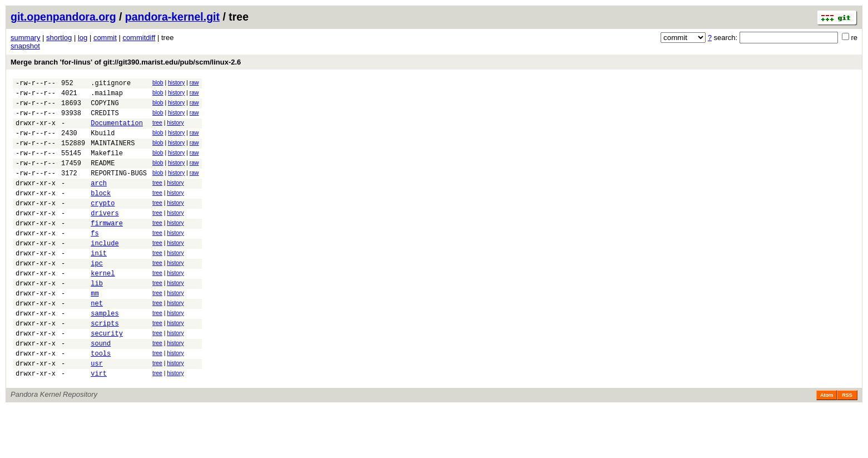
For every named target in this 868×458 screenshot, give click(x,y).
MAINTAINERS (113, 154)
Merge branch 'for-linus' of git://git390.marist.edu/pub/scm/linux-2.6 (126, 62)
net (97, 341)
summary (25, 38)
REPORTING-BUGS (119, 189)
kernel (103, 306)
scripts (105, 365)
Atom (827, 445)
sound (101, 388)
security (107, 376)
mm (95, 330)
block (101, 213)
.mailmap (107, 96)
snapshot (25, 46)
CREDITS (105, 119)
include (105, 271)
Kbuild (103, 143)
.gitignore (111, 84)
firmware (107, 248)
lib (97, 318)
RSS (847, 445)
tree (157, 129)
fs (95, 260)
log (83, 38)
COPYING (105, 108)
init (99, 283)
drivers (105, 236)
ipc (97, 295)
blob (158, 83)
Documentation (117, 131)
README (103, 178)
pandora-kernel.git (172, 17)
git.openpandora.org (63, 17)
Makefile (107, 166)
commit (105, 38)
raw (194, 83)
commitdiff (139, 38)
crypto (103, 225)
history (176, 83)
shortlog (59, 38)
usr (97, 412)
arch (99, 201)
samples (105, 353)
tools (101, 400)
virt (99, 423)
